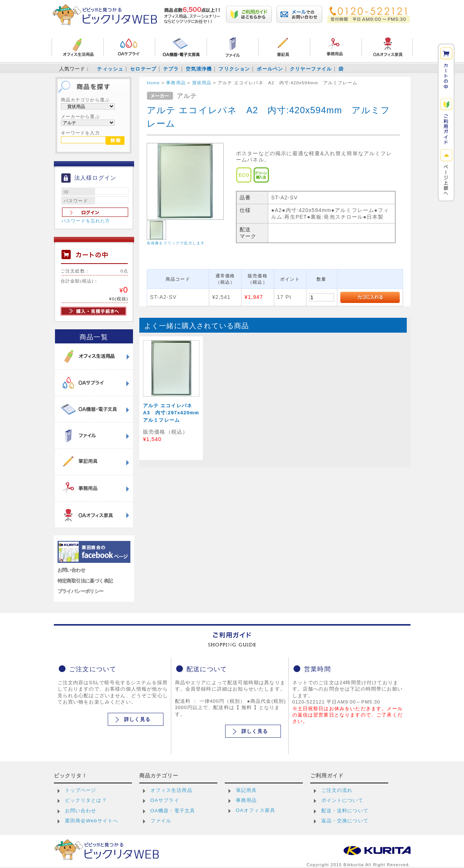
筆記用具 (246, 790)
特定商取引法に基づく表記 (85, 581)
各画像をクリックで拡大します (176, 243)
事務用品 (246, 800)
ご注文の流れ (337, 790)
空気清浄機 (199, 69)
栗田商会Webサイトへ (92, 821)
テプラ (171, 69)
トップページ (81, 790)
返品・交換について (345, 821)
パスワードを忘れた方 (86, 221)
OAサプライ (165, 800)
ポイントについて (342, 800)
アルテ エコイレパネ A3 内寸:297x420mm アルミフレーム (174, 413)
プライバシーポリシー (81, 591)
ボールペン (270, 69)
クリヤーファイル (311, 69)
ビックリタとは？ (86, 800)
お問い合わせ (72, 570)
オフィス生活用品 (171, 790)
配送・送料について (345, 811)
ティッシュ (110, 69)
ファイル (161, 821)
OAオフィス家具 (256, 810)
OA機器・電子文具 (173, 811)
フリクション (234, 69)
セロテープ (143, 69)
